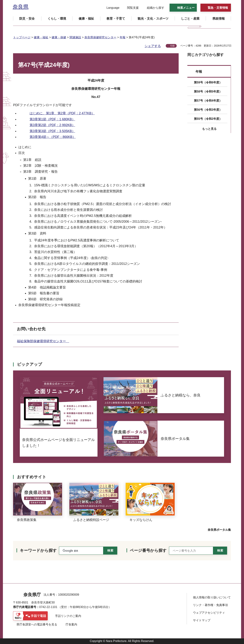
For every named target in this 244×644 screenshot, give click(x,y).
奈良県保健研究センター (100, 37)
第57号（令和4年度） (208, 101)
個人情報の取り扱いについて (212, 597)
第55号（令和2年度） (208, 119)
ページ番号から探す (148, 550)
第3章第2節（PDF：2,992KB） (52, 125)
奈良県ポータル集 (219, 530)
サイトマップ (202, 620)
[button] (111, 8)
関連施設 (75, 37)
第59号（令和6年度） (208, 82)
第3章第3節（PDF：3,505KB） (52, 131)
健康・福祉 (41, 37)
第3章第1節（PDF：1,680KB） (52, 119)
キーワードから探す (38, 550)
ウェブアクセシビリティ (209, 613)
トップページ (22, 37)
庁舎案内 (71, 624)
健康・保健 (59, 37)
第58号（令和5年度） (208, 92)
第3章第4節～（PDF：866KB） (53, 137)
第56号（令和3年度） (208, 110)
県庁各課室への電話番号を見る (37, 624)
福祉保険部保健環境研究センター (43, 341)
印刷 (172, 46)
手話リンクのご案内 (68, 616)
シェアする (153, 46)
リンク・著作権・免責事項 (210, 605)
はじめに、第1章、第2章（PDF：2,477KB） (62, 113)
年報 (123, 37)
